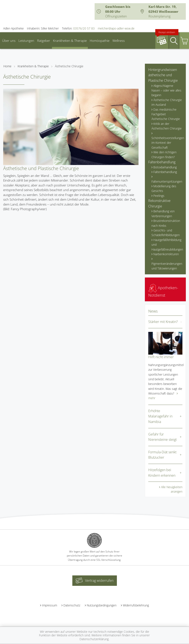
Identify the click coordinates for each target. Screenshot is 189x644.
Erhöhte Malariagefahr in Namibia (160, 416)
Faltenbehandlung (162, 162)
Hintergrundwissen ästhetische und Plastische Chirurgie (163, 75)
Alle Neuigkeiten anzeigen (172, 489)
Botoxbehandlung (165, 167)
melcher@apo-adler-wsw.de (116, 28)
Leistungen (26, 41)
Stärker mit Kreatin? (163, 322)
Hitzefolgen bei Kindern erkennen (162, 473)
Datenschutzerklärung (94, 639)
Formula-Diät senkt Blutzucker (162, 455)
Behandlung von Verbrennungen (163, 213)
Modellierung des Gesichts (164, 188)
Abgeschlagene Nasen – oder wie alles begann (166, 90)
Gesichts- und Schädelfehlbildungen (166, 233)
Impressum (50, 605)
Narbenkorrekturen (166, 254)
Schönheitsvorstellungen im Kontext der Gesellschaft (167, 143)
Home (7, 66)
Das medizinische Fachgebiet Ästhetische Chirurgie (166, 114)
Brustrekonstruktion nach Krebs (166, 223)
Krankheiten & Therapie (70, 41)
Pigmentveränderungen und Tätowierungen (167, 266)
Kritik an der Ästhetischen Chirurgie (167, 126)
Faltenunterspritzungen (167, 181)
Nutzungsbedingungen (102, 605)
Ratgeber (44, 41)
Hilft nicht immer (161, 357)
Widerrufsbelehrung (136, 605)
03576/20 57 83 (84, 28)
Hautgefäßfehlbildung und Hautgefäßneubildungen (167, 245)
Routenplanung (160, 16)
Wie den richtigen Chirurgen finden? (164, 154)
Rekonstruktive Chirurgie (159, 203)
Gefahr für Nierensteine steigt (162, 437)
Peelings (159, 196)
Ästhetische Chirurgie (69, 66)
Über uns (9, 41)
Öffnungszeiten (116, 16)
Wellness (119, 41)
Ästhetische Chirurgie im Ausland (167, 102)
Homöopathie (100, 41)
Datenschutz (72, 605)
